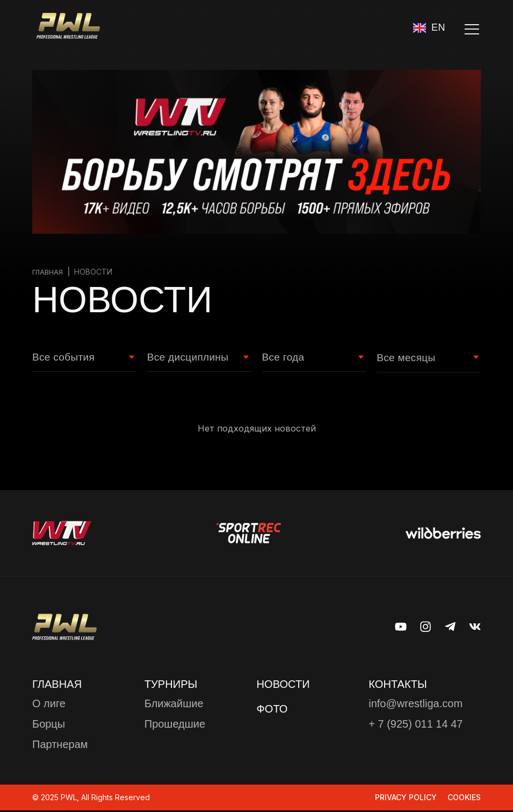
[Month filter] (423, 358)
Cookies (464, 799)
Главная (49, 272)
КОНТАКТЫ (400, 685)
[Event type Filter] (79, 358)
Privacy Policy (406, 799)
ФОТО (274, 710)
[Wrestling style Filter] (194, 358)
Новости (286, 685)
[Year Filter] (309, 358)
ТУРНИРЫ (174, 685)
